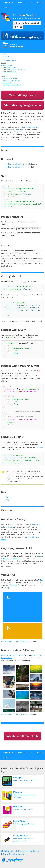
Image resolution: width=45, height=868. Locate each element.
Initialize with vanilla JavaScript (14, 69)
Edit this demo (7, 642)
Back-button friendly (10, 78)
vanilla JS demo (21, 642)
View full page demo (23, 95)
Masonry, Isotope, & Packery (13, 85)
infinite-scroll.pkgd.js (15, 167)
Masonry (5, 655)
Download (7, 56)
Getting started (6, 65)
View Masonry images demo (23, 105)
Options (22, 2)
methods (5, 558)
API (31, 2)
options (40, 556)
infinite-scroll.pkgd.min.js (16, 164)
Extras (5, 7)
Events (40, 2)
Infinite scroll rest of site (23, 736)
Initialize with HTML (10, 72)
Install (3, 54)
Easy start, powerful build (12, 81)
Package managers (9, 61)
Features (4, 76)
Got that (13, 585)
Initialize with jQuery (10, 67)
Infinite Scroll (8, 2)
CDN (5, 58)
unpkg (35, 181)
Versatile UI (7, 83)
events (16, 558)
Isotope (12, 655)
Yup (8, 588)
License (4, 63)
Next (5, 74)
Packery (21, 655)
